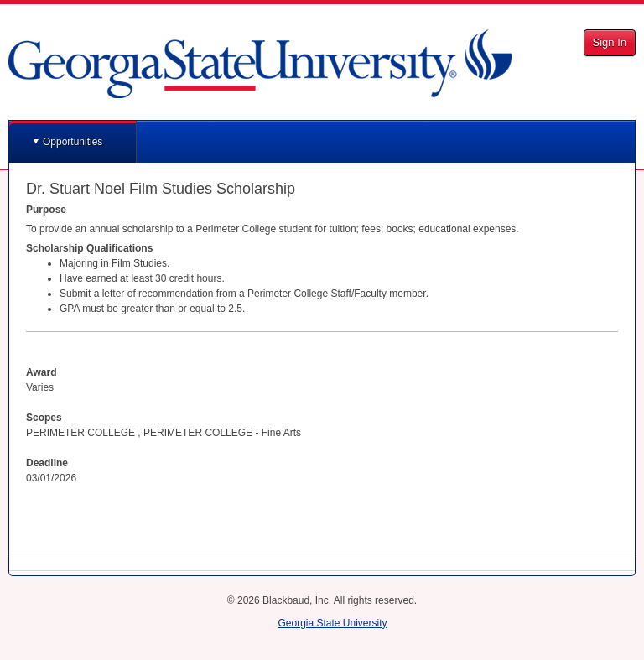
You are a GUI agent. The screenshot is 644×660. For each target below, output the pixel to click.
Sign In (610, 42)
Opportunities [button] (73, 142)
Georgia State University (332, 623)
